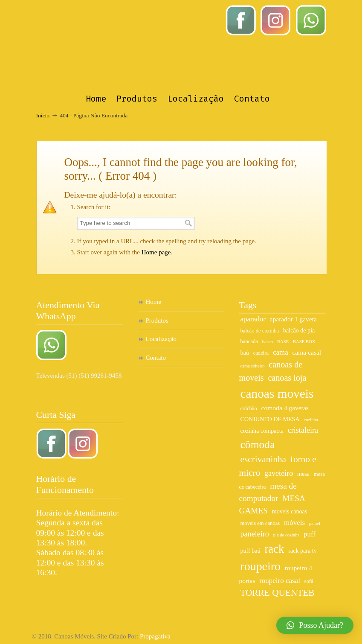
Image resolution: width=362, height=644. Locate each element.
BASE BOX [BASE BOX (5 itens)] (304, 342)
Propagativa (155, 636)
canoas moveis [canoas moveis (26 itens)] (277, 393)
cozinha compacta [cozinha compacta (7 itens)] (262, 431)
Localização (161, 339)
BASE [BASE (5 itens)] (283, 342)
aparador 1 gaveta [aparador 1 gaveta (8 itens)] (293, 319)
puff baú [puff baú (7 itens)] (251, 551)
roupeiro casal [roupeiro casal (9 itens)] (280, 581)
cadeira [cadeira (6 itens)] (261, 353)
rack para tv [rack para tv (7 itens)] (303, 551)
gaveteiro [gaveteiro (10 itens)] (279, 473)
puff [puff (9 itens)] (310, 534)
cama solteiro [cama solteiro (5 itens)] (253, 366)
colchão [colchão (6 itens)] (249, 408)
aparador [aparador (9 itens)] (253, 319)
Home (154, 302)
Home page (156, 252)
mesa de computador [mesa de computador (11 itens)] (268, 492)
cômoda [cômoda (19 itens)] (258, 444)
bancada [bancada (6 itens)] (249, 341)
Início (43, 115)
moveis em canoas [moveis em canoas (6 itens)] (260, 523)
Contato (156, 358)
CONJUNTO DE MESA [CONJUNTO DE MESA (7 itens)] (270, 419)
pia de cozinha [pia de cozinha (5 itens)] (287, 535)
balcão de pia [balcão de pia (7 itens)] (299, 330)
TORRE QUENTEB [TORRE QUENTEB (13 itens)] (278, 593)
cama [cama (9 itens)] (281, 352)
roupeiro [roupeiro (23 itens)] (261, 566)
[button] (315, 625)
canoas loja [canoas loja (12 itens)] (287, 378)
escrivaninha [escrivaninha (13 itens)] (264, 459)
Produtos (157, 321)
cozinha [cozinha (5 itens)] (311, 420)
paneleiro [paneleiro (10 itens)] (255, 534)
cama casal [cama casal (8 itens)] (307, 352)
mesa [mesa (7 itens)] (303, 474)
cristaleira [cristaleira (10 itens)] (303, 430)
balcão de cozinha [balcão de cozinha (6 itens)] (260, 331)
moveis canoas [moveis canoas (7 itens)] (290, 511)
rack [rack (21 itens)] (274, 549)
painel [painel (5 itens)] (315, 523)
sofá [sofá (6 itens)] (309, 581)
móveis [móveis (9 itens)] (294, 523)
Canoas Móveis (190, 45)
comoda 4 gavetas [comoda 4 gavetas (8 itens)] (285, 408)
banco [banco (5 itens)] (268, 342)
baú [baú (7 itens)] (245, 353)
